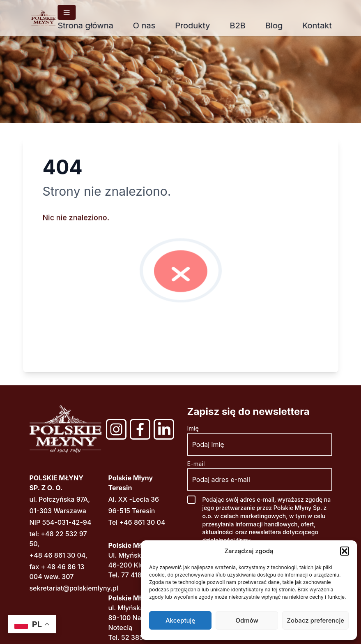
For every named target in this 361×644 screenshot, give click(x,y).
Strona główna (91, 25)
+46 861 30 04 (142, 522)
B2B (244, 25)
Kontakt (323, 25)
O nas (151, 25)
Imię (193, 428)
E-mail (196, 464)
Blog (280, 25)
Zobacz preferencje (315, 620)
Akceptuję (180, 620)
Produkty (199, 25)
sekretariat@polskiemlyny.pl (74, 588)
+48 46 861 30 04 (57, 555)
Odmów (247, 620)
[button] (345, 551)
